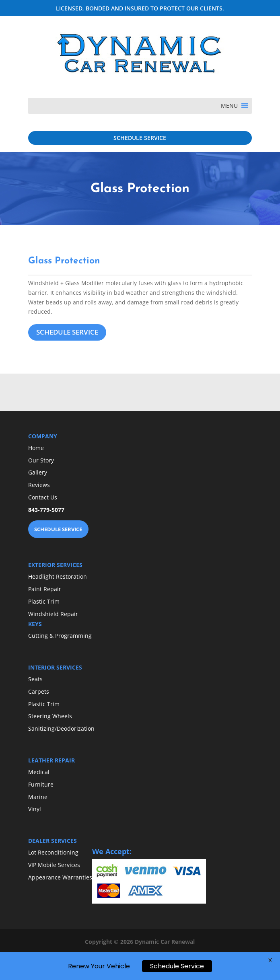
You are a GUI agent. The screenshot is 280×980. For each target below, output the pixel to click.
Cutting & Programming (60, 636)
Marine (38, 797)
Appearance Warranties (60, 877)
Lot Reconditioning (53, 852)
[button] (229, 106)
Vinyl (35, 809)
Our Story (41, 460)
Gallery (38, 472)
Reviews (39, 485)
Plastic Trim (44, 601)
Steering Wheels (50, 716)
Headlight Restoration (58, 576)
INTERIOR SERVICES (55, 667)
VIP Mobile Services (54, 865)
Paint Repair (45, 589)
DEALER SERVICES (52, 841)
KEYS (35, 624)
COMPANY (43, 436)
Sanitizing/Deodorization (61, 728)
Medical (39, 772)
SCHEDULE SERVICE (140, 138)
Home (36, 448)
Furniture (41, 784)
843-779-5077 (46, 510)
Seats (35, 679)
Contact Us (43, 497)
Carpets (39, 691)
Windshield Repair (53, 614)
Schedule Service (177, 966)
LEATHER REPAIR (51, 760)
